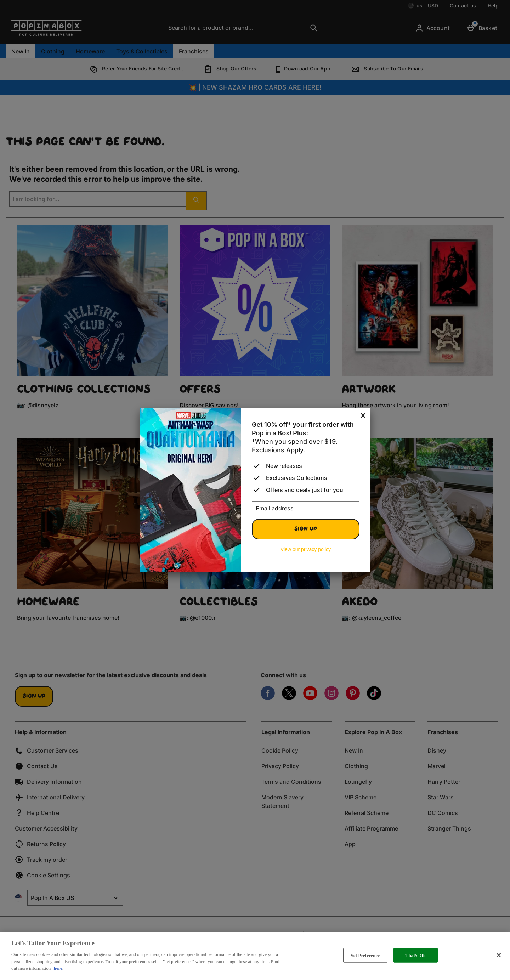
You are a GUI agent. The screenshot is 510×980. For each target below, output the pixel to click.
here (58, 968)
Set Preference (365, 955)
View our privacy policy (306, 549)
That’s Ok (416, 955)
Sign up (306, 529)
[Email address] (306, 508)
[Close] (363, 416)
